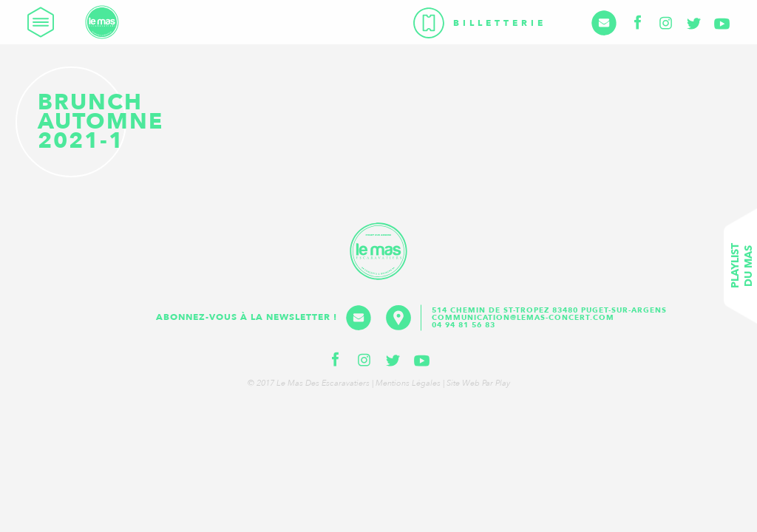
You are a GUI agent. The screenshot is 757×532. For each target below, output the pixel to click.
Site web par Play (478, 383)
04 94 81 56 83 (464, 325)
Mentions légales (408, 383)
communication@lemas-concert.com (523, 318)
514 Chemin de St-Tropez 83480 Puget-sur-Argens (551, 310)
